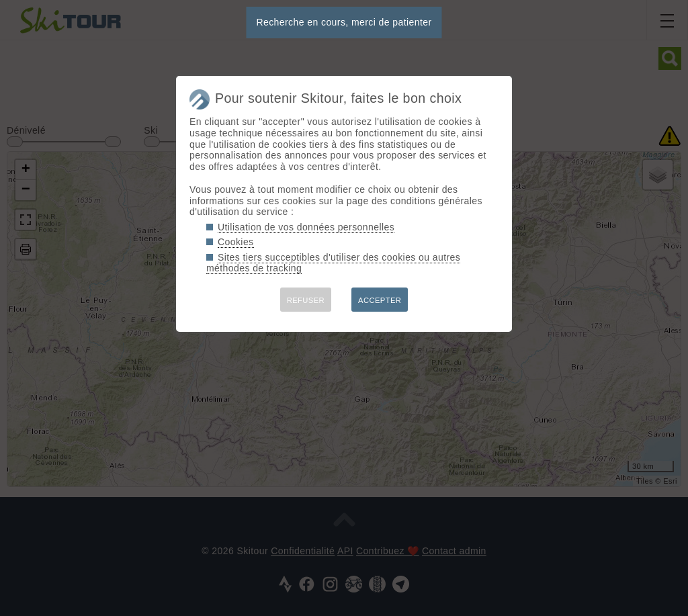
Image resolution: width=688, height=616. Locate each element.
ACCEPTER (380, 300)
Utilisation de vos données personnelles (306, 227)
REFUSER (306, 300)
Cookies (236, 242)
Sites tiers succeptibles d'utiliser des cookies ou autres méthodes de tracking (333, 263)
